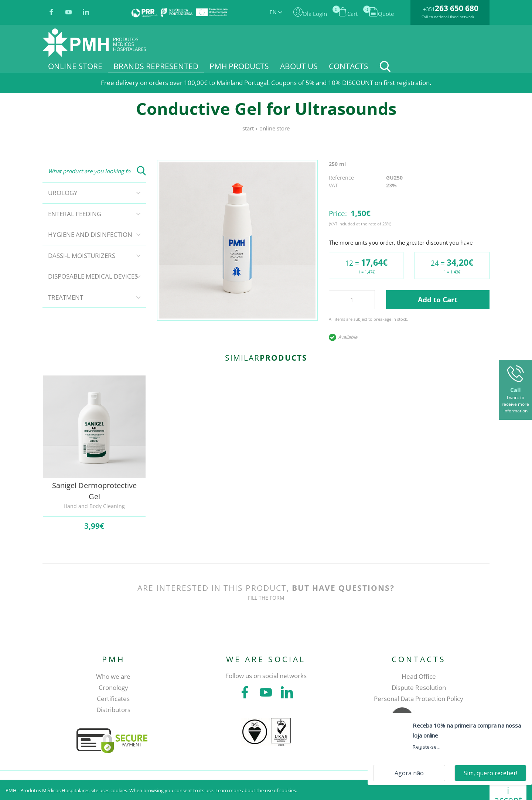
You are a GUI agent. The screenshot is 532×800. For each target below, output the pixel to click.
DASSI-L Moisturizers (82, 256)
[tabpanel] (237, 240)
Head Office (419, 676)
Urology (63, 193)
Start (248, 128)
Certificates (113, 699)
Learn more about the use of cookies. (256, 790)
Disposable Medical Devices (93, 276)
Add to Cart (438, 300)
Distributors (113, 710)
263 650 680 (457, 8)
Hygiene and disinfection (90, 234)
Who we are (113, 676)
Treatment (66, 297)
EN (276, 12)
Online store (274, 128)
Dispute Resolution (419, 687)
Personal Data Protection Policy (419, 699)
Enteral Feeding (75, 214)
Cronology (113, 687)
